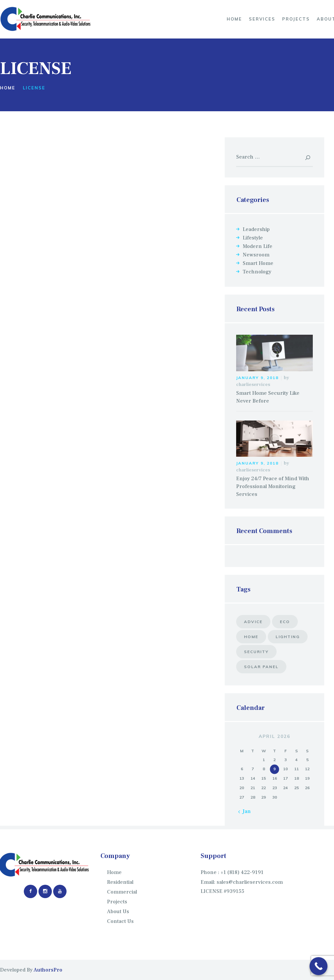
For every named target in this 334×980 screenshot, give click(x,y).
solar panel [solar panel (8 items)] (261, 667)
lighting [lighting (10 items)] (288, 637)
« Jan (245, 811)
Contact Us (120, 921)
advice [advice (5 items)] (253, 622)
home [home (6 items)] (251, 637)
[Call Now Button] (319, 966)
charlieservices (253, 384)
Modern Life (258, 246)
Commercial (122, 892)
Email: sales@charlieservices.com (242, 882)
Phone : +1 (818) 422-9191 (232, 872)
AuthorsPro (48, 970)
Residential (120, 882)
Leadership (256, 229)
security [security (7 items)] (256, 652)
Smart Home (258, 263)
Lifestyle (253, 238)
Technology (257, 272)
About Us (118, 911)
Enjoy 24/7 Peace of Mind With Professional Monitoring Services (273, 486)
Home (8, 88)
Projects (117, 902)
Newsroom (256, 255)
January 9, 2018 (257, 378)
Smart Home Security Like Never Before (268, 397)
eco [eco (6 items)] (285, 622)
